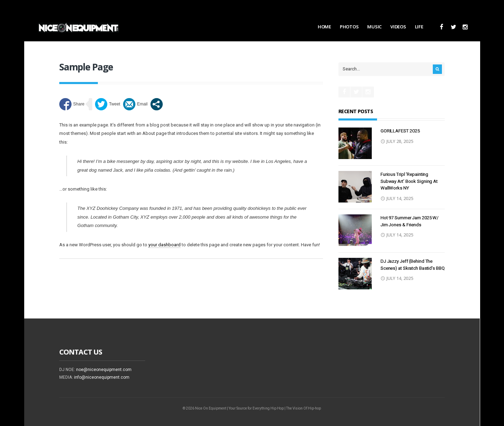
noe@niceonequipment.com (104, 370)
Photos (349, 27)
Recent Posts (356, 111)
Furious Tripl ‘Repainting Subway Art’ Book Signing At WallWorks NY (409, 181)
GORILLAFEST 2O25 (400, 131)
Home (324, 27)
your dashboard (164, 245)
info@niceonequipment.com (102, 377)
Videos (398, 27)
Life (419, 27)
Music (374, 27)
